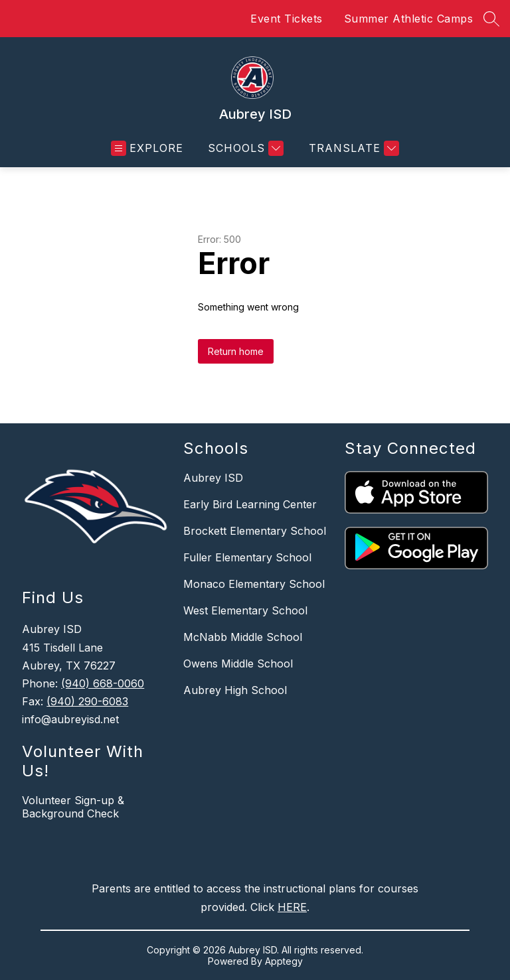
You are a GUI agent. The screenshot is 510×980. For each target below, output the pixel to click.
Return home (236, 351)
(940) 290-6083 (87, 701)
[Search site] (491, 19)
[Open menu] (147, 148)
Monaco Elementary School (254, 584)
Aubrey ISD (213, 478)
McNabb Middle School (243, 637)
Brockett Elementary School (255, 531)
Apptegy (284, 961)
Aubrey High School (235, 690)
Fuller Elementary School (247, 557)
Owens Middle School (238, 664)
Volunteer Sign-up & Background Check (73, 807)
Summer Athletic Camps (409, 19)
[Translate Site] (352, 148)
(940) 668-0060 (103, 683)
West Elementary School (245, 610)
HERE (292, 907)
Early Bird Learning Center (250, 504)
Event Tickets (287, 19)
